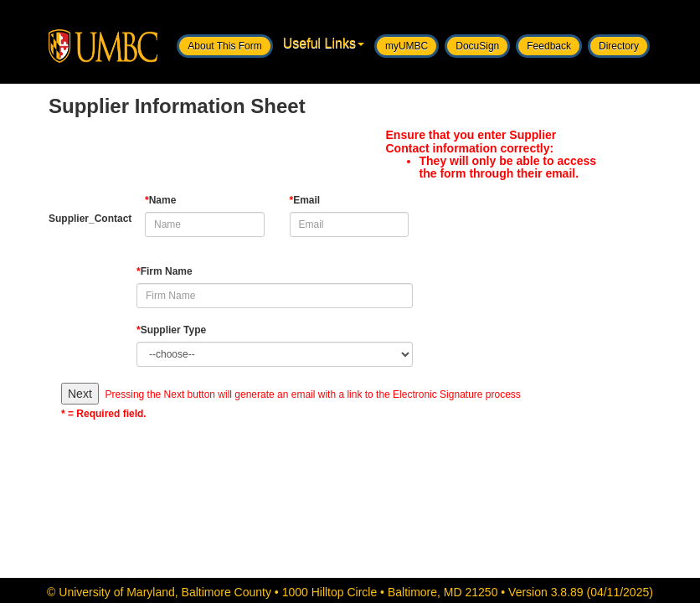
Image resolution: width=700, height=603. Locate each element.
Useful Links (324, 43)
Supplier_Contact (84, 219)
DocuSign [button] (477, 46)
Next (80, 394)
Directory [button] (619, 46)
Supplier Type (171, 330)
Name (160, 200)
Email (305, 200)
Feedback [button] (549, 46)
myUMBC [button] (407, 46)
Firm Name (165, 271)
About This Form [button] (224, 46)
